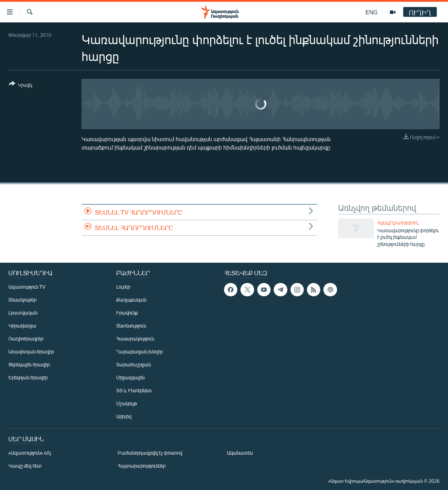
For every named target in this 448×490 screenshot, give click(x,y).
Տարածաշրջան (134, 364)
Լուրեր (123, 287)
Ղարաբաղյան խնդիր (139, 351)
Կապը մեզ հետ (25, 466)
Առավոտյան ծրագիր (31, 351)
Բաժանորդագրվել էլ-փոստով (150, 453)
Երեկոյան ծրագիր (28, 377)
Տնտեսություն (131, 326)
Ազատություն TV (27, 287)
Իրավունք (127, 313)
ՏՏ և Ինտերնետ (134, 390)
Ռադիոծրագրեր (26, 339)
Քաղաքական (131, 300)
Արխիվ (124, 416)
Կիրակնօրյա (22, 326)
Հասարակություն (398, 223)
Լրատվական (23, 313)
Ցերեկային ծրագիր (29, 364)
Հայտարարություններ (142, 466)
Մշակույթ (127, 403)
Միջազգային (130, 377)
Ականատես (240, 453)
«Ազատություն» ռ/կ (30, 453)
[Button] (20, 86)
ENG (372, 12)
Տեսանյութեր (22, 300)
